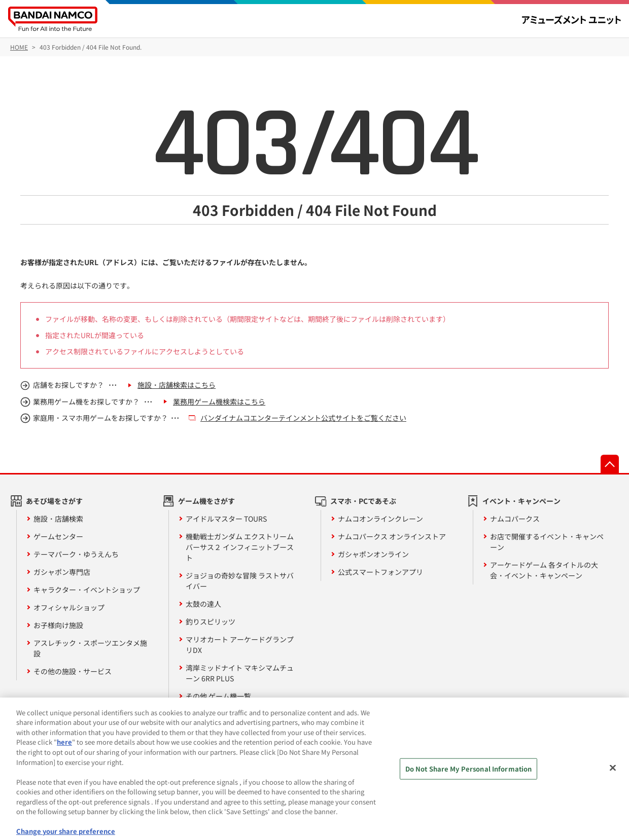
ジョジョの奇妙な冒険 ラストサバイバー (240, 581)
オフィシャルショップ (69, 607)
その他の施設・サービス (73, 671)
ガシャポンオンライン (373, 554)
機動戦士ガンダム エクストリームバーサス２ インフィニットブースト (240, 547)
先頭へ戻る (610, 464)
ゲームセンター (58, 536)
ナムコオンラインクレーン (380, 519)
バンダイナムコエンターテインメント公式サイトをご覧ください (303, 418)
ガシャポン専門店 (62, 572)
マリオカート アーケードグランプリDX (240, 645)
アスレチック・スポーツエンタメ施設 (90, 648)
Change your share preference (66, 835)
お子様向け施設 (58, 625)
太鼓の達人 (203, 604)
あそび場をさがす (54, 501)
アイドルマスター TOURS (226, 519)
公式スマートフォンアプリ (380, 572)
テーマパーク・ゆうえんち (76, 554)
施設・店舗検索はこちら (177, 385)
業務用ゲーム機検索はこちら (219, 401)
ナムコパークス (515, 519)
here (64, 746)
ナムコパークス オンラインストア (392, 536)
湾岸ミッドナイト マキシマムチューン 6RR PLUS (240, 673)
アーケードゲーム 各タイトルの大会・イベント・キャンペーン (544, 570)
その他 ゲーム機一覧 (218, 696)
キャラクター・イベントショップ (87, 590)
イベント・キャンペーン (521, 501)
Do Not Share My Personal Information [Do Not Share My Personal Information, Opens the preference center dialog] (469, 773)
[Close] (613, 772)
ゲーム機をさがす (206, 501)
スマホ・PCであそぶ (363, 501)
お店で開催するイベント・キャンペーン (547, 542)
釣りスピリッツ (211, 622)
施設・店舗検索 (58, 519)
